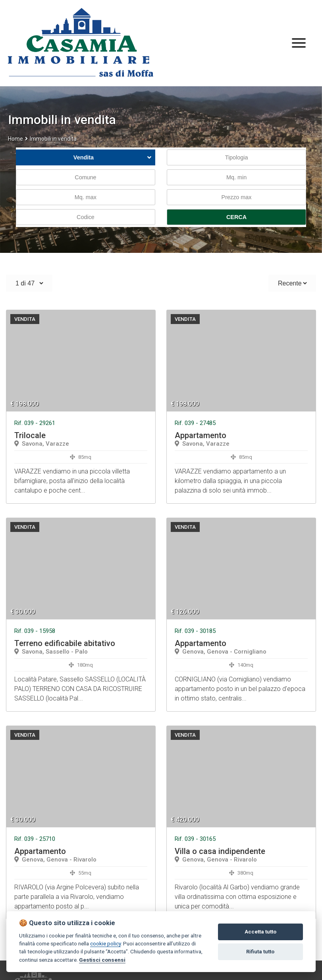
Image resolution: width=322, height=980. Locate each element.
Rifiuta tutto (260, 952)
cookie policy (105, 943)
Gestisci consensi (102, 960)
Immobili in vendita (53, 139)
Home (15, 139)
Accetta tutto (260, 932)
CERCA (236, 217)
